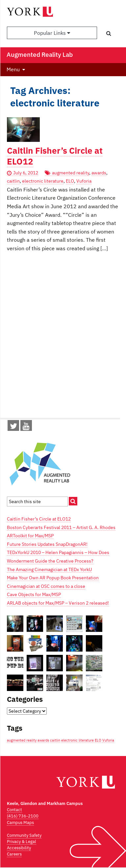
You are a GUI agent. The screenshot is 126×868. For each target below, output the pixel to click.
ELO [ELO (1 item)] (98, 740)
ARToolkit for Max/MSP (30, 536)
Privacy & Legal (22, 842)
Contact (14, 810)
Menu (13, 69)
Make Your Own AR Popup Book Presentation (53, 578)
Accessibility (19, 848)
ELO (70, 181)
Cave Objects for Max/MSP (34, 594)
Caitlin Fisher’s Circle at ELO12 (55, 156)
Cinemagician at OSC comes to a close (46, 586)
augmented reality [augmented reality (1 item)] (22, 740)
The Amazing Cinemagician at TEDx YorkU (49, 569)
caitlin (13, 181)
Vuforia (84, 181)
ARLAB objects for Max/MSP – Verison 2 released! (58, 603)
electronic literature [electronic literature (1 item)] (77, 740)
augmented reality (71, 173)
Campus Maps (20, 823)
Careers (14, 854)
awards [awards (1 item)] (43, 740)
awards (99, 173)
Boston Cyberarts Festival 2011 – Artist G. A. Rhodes (61, 527)
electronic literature (43, 181)
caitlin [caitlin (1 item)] (55, 740)
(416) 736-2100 (23, 816)
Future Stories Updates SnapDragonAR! (47, 544)
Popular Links (52, 33)
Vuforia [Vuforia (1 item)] (108, 740)
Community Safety (24, 835)
